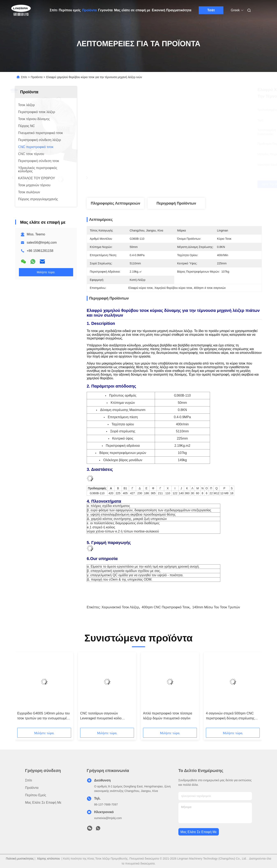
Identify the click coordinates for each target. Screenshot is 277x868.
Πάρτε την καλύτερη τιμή (197, 184)
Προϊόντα (89, 10)
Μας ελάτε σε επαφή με (132, 10)
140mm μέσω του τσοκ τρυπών (216, 607)
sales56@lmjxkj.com (42, 242)
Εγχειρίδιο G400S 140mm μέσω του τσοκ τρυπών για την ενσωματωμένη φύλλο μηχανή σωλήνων (44, 716)
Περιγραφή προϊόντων (176, 203)
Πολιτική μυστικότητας (20, 859)
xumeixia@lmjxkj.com (108, 818)
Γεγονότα (106, 10)
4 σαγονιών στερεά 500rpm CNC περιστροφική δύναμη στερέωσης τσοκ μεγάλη (230, 716)
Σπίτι (54, 10)
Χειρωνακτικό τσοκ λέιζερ (120, 607)
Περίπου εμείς (70, 10)
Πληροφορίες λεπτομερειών (116, 203)
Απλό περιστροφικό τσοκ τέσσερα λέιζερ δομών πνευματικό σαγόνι (168, 716)
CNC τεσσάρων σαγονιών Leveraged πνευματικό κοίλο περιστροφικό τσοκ (101, 716)
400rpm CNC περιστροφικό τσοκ (166, 607)
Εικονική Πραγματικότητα (172, 10)
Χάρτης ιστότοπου (48, 859)
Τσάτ (211, 10)
